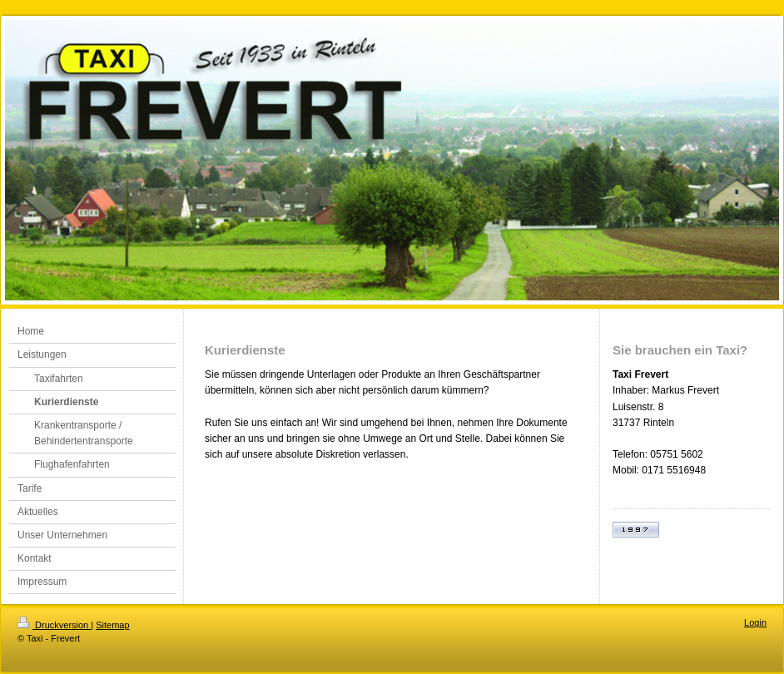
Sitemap (112, 625)
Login (755, 622)
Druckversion (54, 625)
